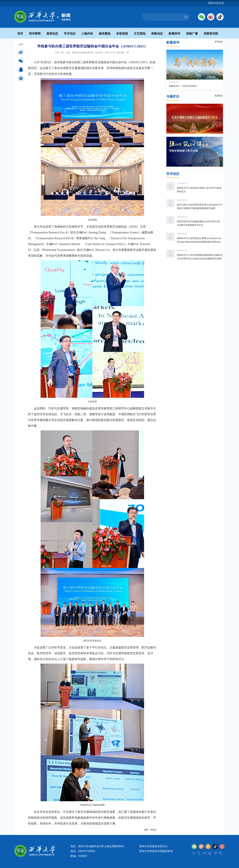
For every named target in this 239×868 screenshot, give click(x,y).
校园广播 (192, 34)
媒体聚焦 (105, 34)
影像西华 (174, 34)
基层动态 (52, 34)
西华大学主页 (216, 3)
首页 (20, 34)
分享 (21, 44)
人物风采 (87, 34)
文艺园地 (140, 34)
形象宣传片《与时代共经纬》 (184, 86)
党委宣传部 (211, 34)
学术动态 (70, 34)
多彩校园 (122, 34)
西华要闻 (35, 34)
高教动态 (157, 34)
